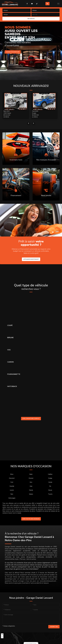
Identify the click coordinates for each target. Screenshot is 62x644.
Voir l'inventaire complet (31, 418)
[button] (37, 643)
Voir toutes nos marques (31, 519)
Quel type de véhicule (31, 287)
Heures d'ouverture (13, 52)
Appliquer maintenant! (31, 259)
